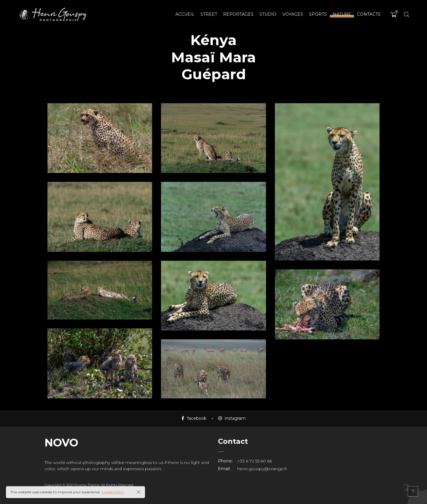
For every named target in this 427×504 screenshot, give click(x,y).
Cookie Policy (113, 492)
